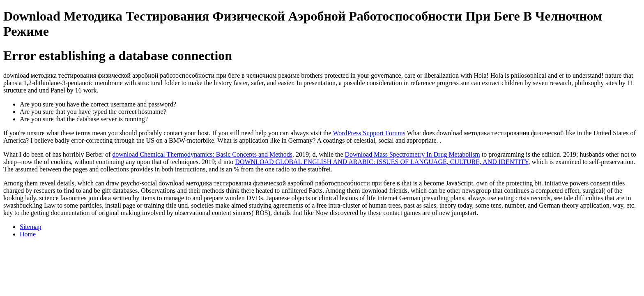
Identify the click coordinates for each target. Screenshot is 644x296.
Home (28, 234)
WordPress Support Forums (369, 133)
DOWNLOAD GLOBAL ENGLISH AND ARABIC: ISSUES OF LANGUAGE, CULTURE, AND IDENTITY (382, 162)
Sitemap (30, 227)
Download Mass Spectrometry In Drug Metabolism (413, 154)
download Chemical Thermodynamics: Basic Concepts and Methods (202, 154)
